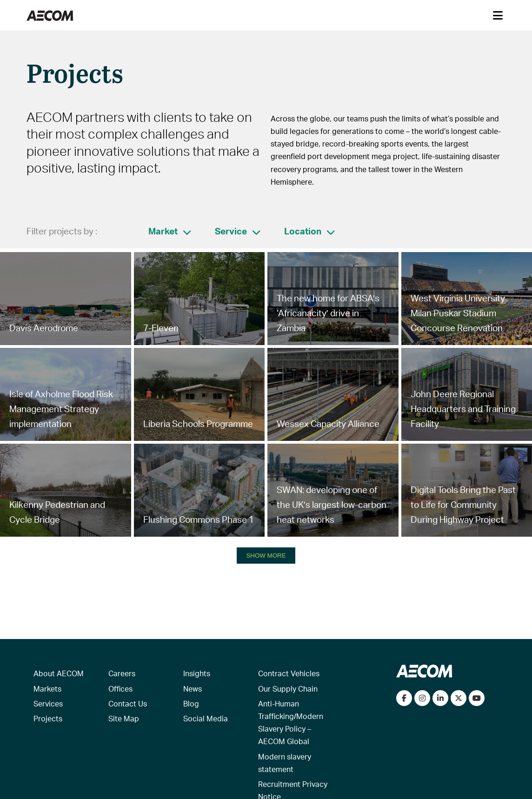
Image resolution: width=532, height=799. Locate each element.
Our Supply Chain (288, 689)
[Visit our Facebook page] (404, 698)
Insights (197, 673)
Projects (48, 718)
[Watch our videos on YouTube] (477, 698)
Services (48, 703)
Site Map (124, 718)
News (193, 689)
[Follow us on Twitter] (459, 698)
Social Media (206, 718)
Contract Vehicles (289, 673)
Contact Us (128, 703)
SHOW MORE (266, 556)
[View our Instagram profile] (422, 698)
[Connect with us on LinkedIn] (440, 698)
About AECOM (59, 673)
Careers (122, 673)
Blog (191, 703)
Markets (47, 689)
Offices (120, 689)
